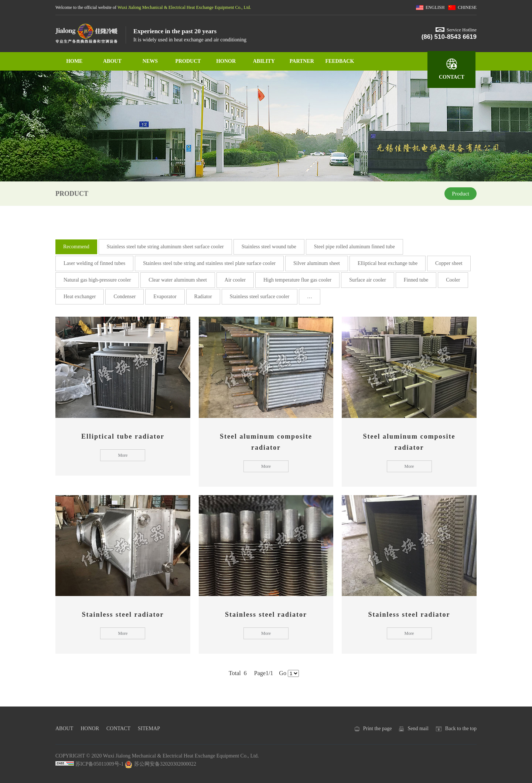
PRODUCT (188, 61)
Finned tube (416, 280)
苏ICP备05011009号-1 (100, 764)
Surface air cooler (368, 280)
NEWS (150, 61)
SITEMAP (149, 728)
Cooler (453, 280)
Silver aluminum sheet (317, 263)
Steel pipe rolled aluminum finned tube (354, 247)
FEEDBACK (340, 61)
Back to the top (461, 728)
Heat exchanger (80, 297)
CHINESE (467, 7)
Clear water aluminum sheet (178, 280)
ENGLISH (435, 7)
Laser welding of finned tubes (94, 263)
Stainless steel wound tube (269, 247)
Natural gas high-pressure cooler (97, 280)
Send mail (418, 728)
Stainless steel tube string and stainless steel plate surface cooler (209, 263)
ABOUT (112, 61)
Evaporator (165, 297)
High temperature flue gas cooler (297, 280)
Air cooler (235, 280)
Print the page (378, 728)
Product (461, 194)
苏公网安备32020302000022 (161, 764)
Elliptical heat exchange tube (388, 263)
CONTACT (452, 77)
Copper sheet (449, 263)
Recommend (76, 247)
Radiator (203, 297)
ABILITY (264, 61)
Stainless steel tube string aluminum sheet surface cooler (165, 247)
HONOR (226, 61)
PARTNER (302, 61)
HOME (74, 61)
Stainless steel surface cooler (260, 297)
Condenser (125, 297)
